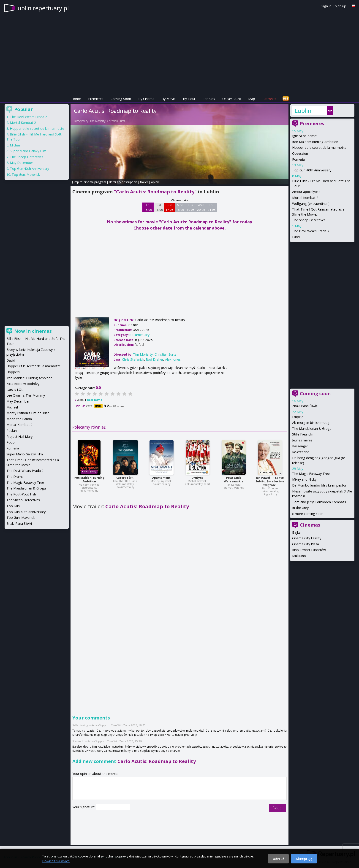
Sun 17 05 (170, 207)
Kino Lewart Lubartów (309, 550)
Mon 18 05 (180, 207)
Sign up (341, 6)
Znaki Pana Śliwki (305, 406)
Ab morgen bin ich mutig (311, 423)
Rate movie (95, 400)
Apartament (161, 478)
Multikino (299, 556)
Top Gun (13, 506)
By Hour (189, 99)
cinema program (95, 182)
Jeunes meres (302, 440)
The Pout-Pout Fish (21, 494)
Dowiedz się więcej (56, 861)
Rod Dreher (155, 359)
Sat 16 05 (159, 207)
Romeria (298, 159)
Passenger (300, 446)
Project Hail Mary (19, 437)
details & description (123, 182)
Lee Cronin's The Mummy (26, 395)
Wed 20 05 (201, 207)
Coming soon (315, 393)
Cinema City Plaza (306, 544)
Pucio (11, 442)
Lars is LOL (15, 390)
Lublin (303, 111)
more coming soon (309, 514)
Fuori (296, 237)
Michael (16, 145)
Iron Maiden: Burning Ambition (89, 480)
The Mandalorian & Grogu (312, 429)
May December (21, 163)
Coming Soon (121, 99)
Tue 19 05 (191, 207)
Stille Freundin (303, 434)
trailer (144, 182)
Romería (13, 448)
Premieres (96, 99)
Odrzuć (278, 859)
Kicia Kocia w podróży (23, 384)
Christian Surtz (116, 121)
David (11, 360)
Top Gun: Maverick (26, 174)
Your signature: (84, 807)
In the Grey (300, 508)
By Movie (169, 99)
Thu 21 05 (212, 207)
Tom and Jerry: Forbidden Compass (319, 502)
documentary (139, 335)
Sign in (326, 6)
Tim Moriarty (98, 121)
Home (76, 99)
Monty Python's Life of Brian (28, 413)
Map (252, 99)
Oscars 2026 (232, 99)
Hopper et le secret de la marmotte (319, 147)
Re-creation (301, 452)
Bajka (296, 532)
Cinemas (310, 525)
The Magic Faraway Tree (311, 474)
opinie (155, 182)
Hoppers (13, 372)
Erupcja (298, 417)
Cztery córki (125, 478)
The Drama (15, 477)
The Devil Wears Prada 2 (311, 231)
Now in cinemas (33, 331)
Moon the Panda (19, 419)
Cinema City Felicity (307, 538)
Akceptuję (304, 859)
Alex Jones (173, 359)
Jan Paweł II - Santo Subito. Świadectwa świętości (270, 481)
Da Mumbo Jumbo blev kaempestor (319, 485)
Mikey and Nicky (304, 479)
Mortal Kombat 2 (305, 198)
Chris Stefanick (133, 359)
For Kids (209, 99)
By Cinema (146, 99)
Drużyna (198, 478)
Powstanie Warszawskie (234, 480)
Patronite (269, 99)
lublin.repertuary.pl (42, 8)
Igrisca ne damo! (305, 136)
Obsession (300, 153)
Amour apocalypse (306, 192)
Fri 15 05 (148, 207)
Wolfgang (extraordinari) (311, 204)
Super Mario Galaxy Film (28, 151)
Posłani (12, 431)
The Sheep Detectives (309, 220)
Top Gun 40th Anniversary (312, 170)
